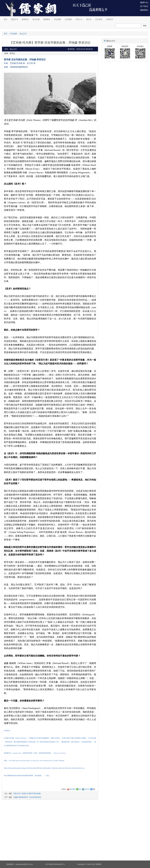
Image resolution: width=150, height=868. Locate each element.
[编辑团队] (144, 10)
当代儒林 (68, 19)
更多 (94, 789)
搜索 (145, 26)
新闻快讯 (25, 19)
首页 (5, 19)
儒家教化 (47, 19)
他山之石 (23, 34)
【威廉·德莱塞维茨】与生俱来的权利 (27, 797)
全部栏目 (109, 19)
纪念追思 (99, 19)
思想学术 (14, 19)
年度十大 (79, 19)
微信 (80, 789)
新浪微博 (72, 789)
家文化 (89, 19)
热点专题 (36, 19)
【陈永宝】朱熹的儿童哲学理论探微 (27, 793)
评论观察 (57, 19)
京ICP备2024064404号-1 (55, 864)
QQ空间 (87, 789)
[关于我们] (144, 6)
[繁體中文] (144, 2)
